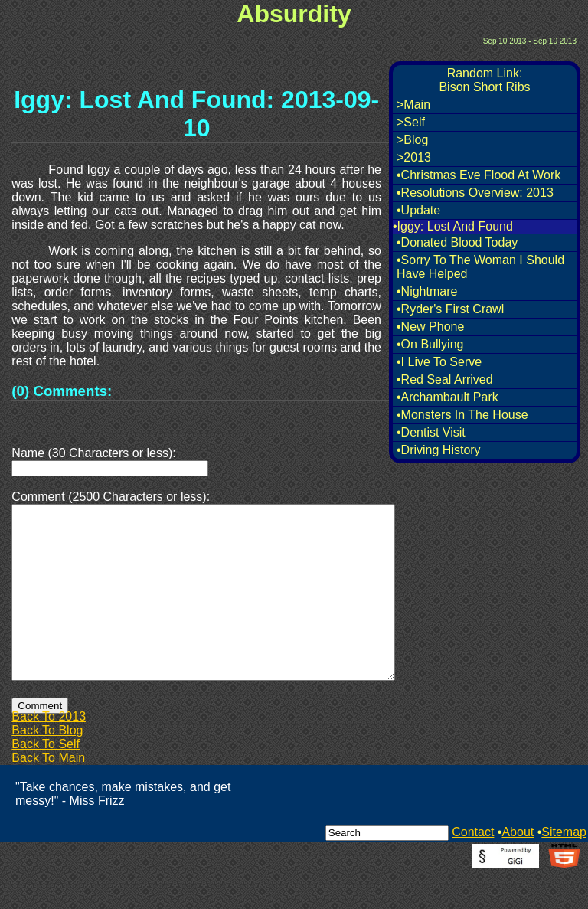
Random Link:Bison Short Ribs (484, 80)
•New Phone (430, 327)
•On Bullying (430, 344)
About (518, 869)
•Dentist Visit (431, 432)
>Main (413, 105)
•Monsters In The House (462, 415)
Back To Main (48, 795)
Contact (473, 869)
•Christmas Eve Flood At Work (479, 175)
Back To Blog (47, 767)
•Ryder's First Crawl (450, 309)
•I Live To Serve (439, 362)
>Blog (412, 140)
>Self (411, 122)
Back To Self (46, 781)
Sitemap (564, 869)
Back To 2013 (49, 753)
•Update (418, 210)
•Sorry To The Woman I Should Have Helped (480, 267)
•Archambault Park (448, 397)
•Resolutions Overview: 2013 (475, 193)
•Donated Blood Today (457, 242)
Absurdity (294, 14)
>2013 (414, 157)
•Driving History (439, 450)
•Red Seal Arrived (445, 379)
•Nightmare (427, 291)
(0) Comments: (62, 391)
